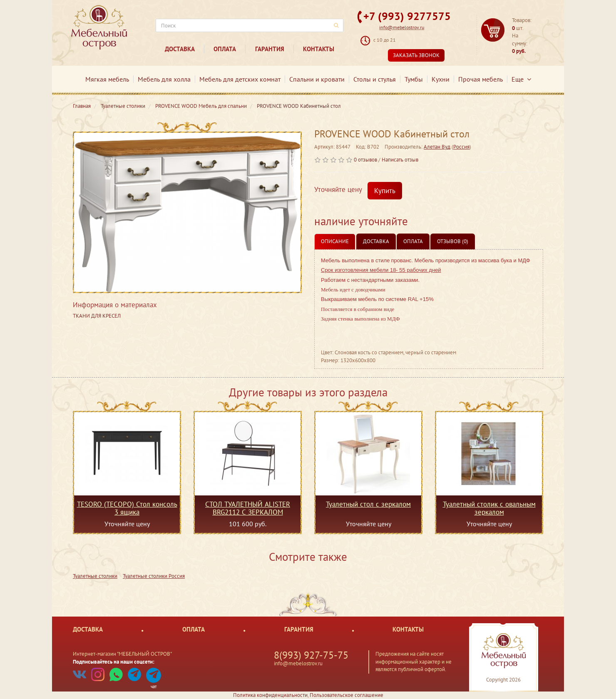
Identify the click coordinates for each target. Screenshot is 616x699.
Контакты (319, 49)
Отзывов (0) (453, 241)
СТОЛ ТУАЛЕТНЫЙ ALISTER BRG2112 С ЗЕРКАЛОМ (248, 508)
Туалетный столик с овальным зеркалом (489, 508)
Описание (335, 241)
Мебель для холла (164, 79)
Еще (521, 79)
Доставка (180, 49)
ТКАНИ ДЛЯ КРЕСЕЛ (97, 316)
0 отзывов (365, 160)
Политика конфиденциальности (270, 695)
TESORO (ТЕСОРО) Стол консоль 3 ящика (127, 508)
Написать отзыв (400, 160)
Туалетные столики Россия (154, 576)
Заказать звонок (416, 55)
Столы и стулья (375, 79)
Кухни (441, 79)
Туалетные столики (95, 576)
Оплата (225, 49)
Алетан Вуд (437, 147)
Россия (461, 147)
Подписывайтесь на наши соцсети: (114, 662)
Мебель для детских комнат (240, 79)
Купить (385, 191)
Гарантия (270, 49)
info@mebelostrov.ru (402, 27)
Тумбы (414, 79)
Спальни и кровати (317, 79)
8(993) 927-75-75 (311, 655)
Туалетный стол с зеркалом (368, 505)
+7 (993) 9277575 (407, 16)
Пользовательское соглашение (346, 695)
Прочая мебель (481, 79)
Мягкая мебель (107, 79)
